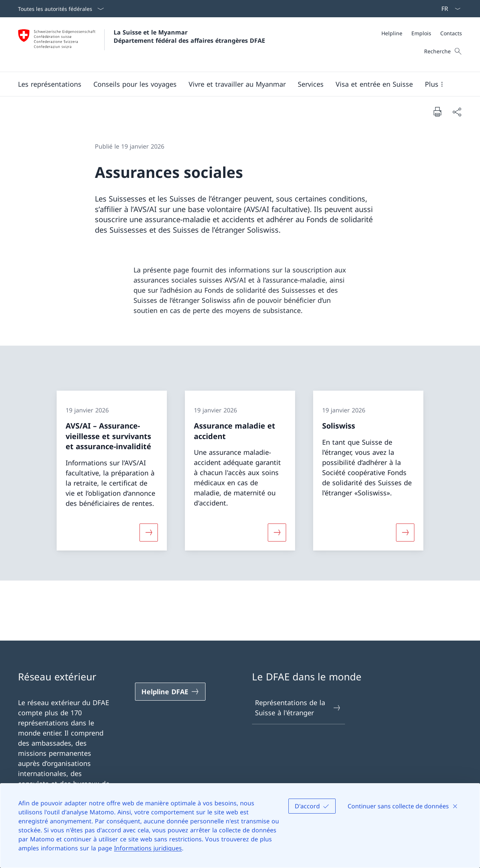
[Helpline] (392, 33)
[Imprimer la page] (437, 111)
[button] (50, 84)
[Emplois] (421, 33)
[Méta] (422, 33)
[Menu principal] (234, 84)
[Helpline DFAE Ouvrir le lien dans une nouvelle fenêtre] (170, 692)
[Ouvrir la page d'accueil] (142, 44)
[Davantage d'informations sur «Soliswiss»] (405, 533)
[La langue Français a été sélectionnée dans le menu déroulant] (448, 9)
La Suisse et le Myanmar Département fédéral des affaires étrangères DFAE (189, 36)
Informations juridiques (148, 848)
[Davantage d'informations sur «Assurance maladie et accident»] (277, 533)
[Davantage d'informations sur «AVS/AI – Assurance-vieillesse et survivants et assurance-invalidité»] (148, 533)
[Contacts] (451, 33)
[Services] (311, 84)
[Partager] (457, 112)
